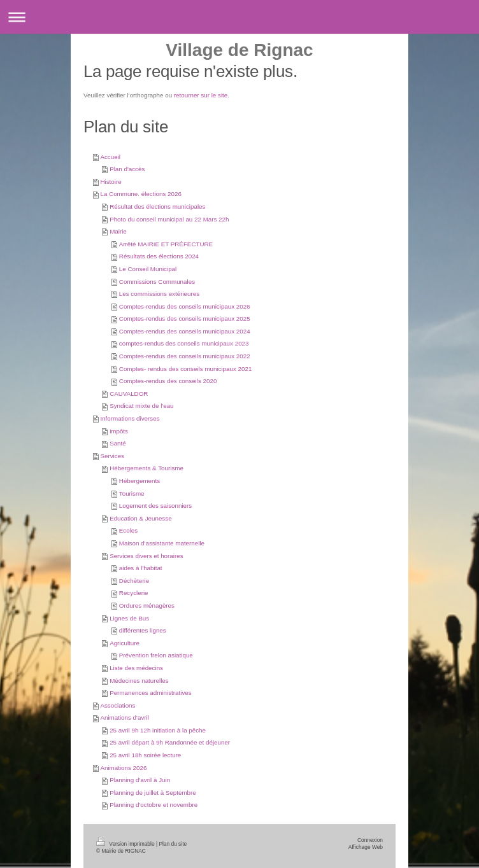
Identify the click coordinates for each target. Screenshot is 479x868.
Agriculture (125, 643)
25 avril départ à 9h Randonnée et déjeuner (170, 742)
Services (112, 456)
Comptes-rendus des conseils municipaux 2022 (185, 356)
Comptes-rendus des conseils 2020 (168, 381)
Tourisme (132, 493)
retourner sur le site (201, 95)
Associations (118, 705)
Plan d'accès (127, 169)
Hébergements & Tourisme (147, 468)
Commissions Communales (157, 282)
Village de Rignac (239, 50)
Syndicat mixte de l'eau (141, 406)
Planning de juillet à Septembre (153, 793)
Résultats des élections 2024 (159, 256)
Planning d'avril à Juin (140, 780)
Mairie (118, 231)
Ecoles (128, 530)
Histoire (111, 182)
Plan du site (173, 844)
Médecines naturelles (139, 681)
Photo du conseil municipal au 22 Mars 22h (169, 219)
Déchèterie (134, 581)
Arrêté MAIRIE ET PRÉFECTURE (166, 244)
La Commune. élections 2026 (140, 194)
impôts (119, 431)
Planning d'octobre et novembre (154, 805)
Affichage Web (366, 847)
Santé (118, 443)
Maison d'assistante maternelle (162, 543)
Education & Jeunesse (141, 518)
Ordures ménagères (147, 605)
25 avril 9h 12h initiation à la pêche (158, 730)
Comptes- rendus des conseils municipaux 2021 (186, 369)
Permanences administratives (151, 693)
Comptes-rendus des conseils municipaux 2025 (185, 318)
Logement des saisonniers (155, 506)
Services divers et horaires (146, 556)
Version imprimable (126, 844)
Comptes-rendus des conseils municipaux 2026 (185, 306)
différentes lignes (143, 630)
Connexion (370, 840)
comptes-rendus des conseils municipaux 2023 (184, 343)
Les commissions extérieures (159, 294)
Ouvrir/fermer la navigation (240, 17)
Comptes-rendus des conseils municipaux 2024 (185, 331)
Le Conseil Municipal (148, 269)
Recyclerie (134, 593)
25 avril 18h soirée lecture (145, 755)
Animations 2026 (123, 768)
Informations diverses (130, 418)
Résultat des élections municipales (157, 206)
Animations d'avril (124, 717)
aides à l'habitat (141, 568)
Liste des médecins (136, 668)
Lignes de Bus (129, 618)
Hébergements (139, 481)
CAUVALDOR (129, 394)
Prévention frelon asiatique (156, 655)
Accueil (110, 157)
